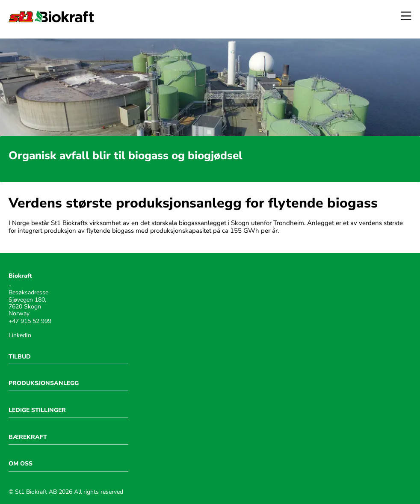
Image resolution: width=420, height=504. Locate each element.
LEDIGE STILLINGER (37, 410)
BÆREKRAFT (28, 437)
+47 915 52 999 (30, 321)
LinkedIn (20, 335)
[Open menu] (406, 16)
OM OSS (21, 464)
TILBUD (20, 357)
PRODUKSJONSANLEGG (44, 383)
